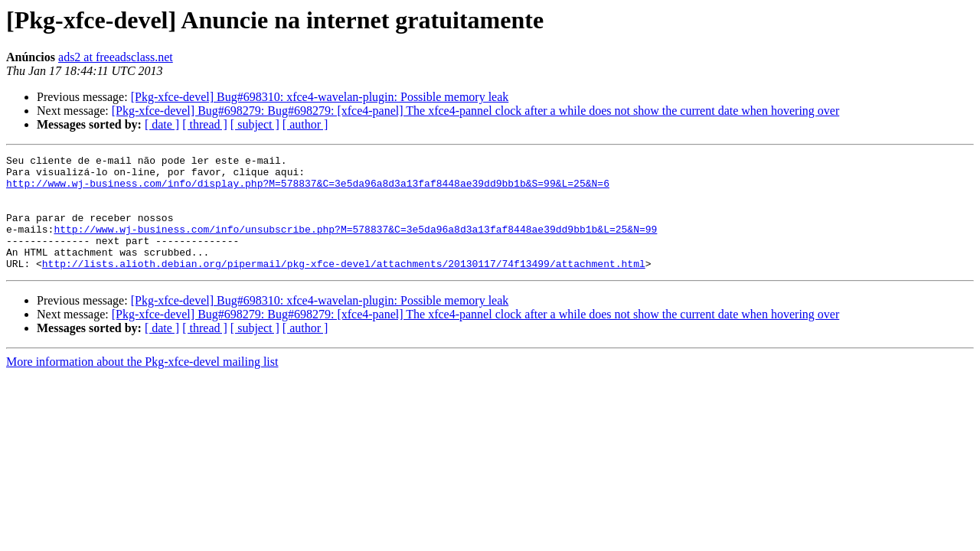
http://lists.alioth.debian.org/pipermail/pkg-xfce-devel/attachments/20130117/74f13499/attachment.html (344, 286)
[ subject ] (255, 124)
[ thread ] (205, 124)
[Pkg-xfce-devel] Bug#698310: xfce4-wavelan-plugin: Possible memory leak (320, 97)
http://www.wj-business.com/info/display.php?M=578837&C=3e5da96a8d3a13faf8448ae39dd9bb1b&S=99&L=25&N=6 (308, 190)
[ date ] (162, 124)
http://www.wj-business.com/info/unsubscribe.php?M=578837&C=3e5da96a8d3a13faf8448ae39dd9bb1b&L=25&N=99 (355, 245)
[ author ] (305, 124)
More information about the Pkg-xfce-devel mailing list (142, 385)
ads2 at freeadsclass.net (116, 57)
